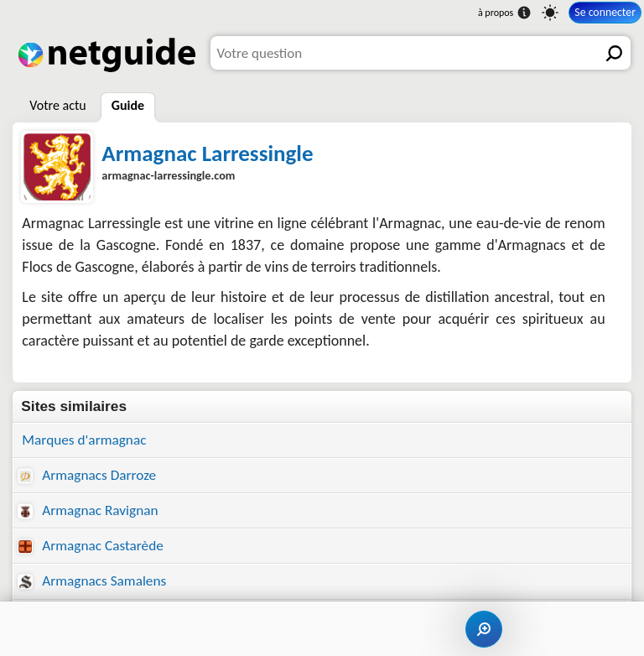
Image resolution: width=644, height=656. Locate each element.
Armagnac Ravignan (88, 510)
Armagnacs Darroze (87, 475)
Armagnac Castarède (90, 546)
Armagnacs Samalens (92, 581)
